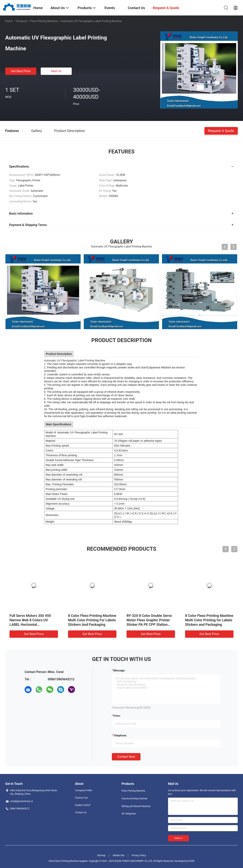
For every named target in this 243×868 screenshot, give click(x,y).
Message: (119, 670)
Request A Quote (221, 131)
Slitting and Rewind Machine (136, 806)
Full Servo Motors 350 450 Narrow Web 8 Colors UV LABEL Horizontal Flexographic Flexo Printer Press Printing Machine (30, 624)
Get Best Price (21, 71)
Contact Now (126, 757)
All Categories (129, 814)
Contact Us (81, 812)
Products (22, 21)
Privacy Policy (139, 855)
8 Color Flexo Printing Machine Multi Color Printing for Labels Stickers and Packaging (209, 620)
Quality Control (83, 805)
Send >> (178, 838)
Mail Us (56, 71)
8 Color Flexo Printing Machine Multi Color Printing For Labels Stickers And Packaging (92, 620)
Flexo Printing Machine (44, 21)
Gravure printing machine (134, 799)
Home (9, 21)
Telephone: (120, 735)
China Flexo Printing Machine (64, 861)
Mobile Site (119, 855)
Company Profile (84, 790)
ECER (192, 861)
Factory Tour (81, 798)
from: (117, 716)
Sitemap (101, 855)
